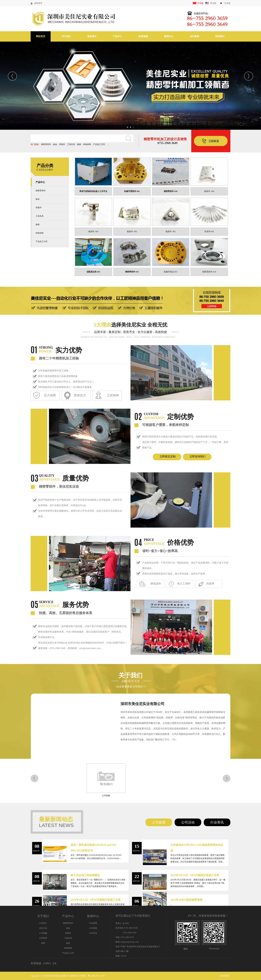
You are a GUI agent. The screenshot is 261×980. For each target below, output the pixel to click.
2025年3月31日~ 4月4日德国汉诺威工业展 (195, 875)
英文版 (213, 3)
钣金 (55, 144)
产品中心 (118, 36)
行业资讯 (217, 822)
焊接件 (62, 144)
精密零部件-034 (209, 272)
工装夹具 (71, 144)
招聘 (43, 943)
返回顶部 (224, 976)
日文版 (227, 3)
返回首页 (38, 3)
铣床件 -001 (171, 232)
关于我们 (66, 36)
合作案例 (194, 36)
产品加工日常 (99, 144)
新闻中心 (169, 36)
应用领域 (143, 36)
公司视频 (43, 933)
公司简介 (43, 923)
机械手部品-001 (171, 272)
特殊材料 (87, 144)
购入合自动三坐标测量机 (85, 875)
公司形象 (103, 796)
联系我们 (220, 36)
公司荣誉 (43, 938)
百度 (54, 963)
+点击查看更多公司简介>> (130, 687)
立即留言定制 (168, 456)
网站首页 (41, 36)
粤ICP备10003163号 (96, 976)
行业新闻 (93, 923)
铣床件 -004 (209, 191)
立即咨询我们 (198, 456)
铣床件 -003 (93, 232)
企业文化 (43, 928)
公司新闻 (159, 822)
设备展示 (92, 36)
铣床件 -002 (132, 232)
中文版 (200, 3)
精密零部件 (46, 144)
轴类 (79, 144)
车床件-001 (209, 232)
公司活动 (188, 822)
